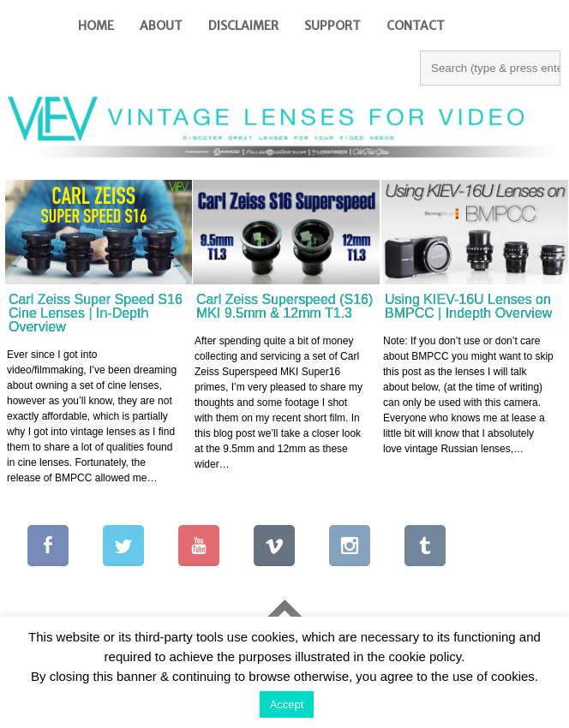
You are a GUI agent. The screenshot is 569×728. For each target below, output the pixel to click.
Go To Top (284, 613)
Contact (416, 26)
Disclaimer (243, 26)
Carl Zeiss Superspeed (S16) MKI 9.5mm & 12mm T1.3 (284, 306)
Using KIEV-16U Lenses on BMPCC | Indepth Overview (468, 306)
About (161, 26)
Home (96, 26)
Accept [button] (287, 704)
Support (332, 26)
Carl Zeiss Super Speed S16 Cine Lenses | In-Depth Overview (96, 313)
